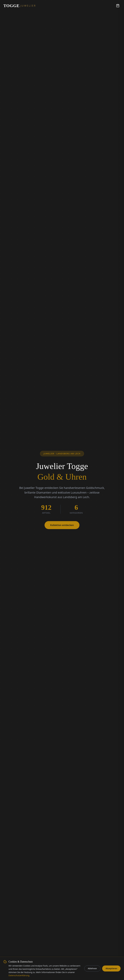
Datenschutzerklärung (19, 975)
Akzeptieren (111, 968)
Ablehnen (92, 968)
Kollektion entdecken (62, 525)
